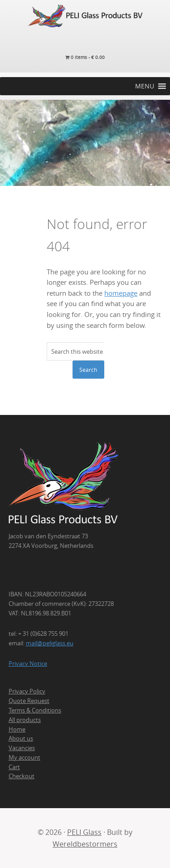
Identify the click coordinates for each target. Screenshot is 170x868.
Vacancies (22, 748)
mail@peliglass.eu (50, 643)
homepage (121, 293)
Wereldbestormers (85, 844)
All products (25, 720)
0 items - (85, 57)
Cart (14, 767)
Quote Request (29, 701)
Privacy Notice (28, 663)
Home (17, 729)
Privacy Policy (27, 691)
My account (24, 757)
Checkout (22, 776)
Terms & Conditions (35, 710)
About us (21, 738)
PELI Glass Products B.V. (85, 16)
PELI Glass (84, 832)
